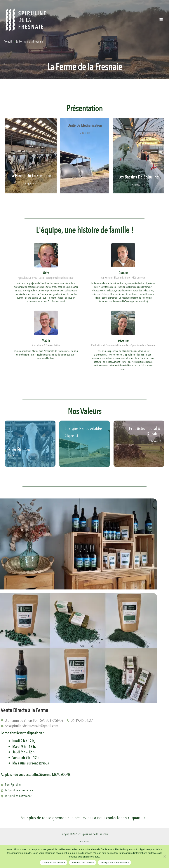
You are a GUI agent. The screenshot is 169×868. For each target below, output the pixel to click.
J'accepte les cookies (54, 863)
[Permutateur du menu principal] (161, 20)
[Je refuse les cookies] (164, 856)
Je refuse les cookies (83, 863)
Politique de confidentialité (114, 863)
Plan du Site (85, 838)
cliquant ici (137, 814)
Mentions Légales (84, 843)
